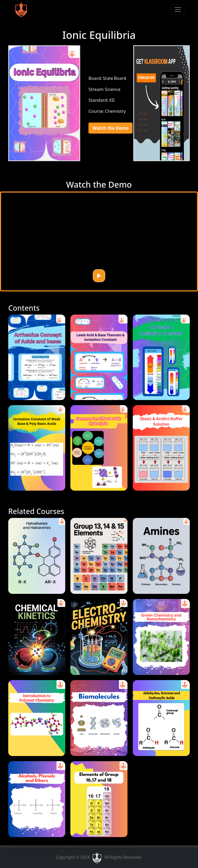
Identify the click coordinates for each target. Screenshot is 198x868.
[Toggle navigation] (178, 10)
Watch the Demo (110, 128)
